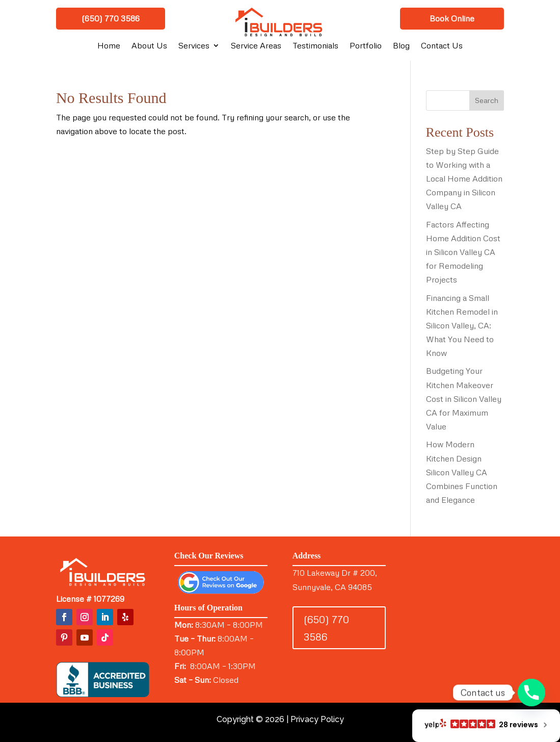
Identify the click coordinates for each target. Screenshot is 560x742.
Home (109, 46)
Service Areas (256, 46)
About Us (149, 46)
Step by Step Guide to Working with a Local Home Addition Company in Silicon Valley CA (464, 179)
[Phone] (531, 693)
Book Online (452, 18)
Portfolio (366, 46)
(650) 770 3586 (111, 18)
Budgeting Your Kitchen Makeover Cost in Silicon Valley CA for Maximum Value (464, 399)
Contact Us (442, 46)
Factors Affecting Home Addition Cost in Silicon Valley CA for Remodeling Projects (463, 252)
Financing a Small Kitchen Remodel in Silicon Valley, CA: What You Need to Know (462, 326)
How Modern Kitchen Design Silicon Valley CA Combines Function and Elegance (462, 472)
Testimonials (315, 46)
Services (194, 46)
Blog (401, 46)
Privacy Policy (317, 719)
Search (487, 100)
